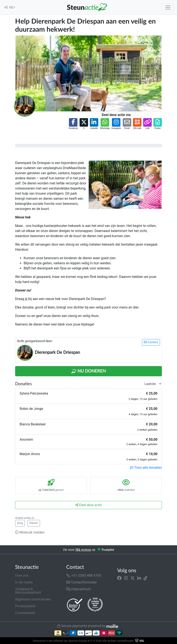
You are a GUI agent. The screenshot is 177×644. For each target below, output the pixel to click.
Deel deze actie (88, 505)
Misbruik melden (30, 532)
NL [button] (11, 7)
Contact (151, 342)
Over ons (22, 575)
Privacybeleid (25, 606)
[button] (73, 124)
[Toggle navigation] (168, 7)
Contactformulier (82, 582)
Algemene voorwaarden (33, 599)
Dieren (34, 523)
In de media (24, 582)
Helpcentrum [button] (79, 589)
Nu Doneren (88, 371)
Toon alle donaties (146, 468)
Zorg (20, 523)
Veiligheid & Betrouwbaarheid (28, 591)
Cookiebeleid (25, 613)
